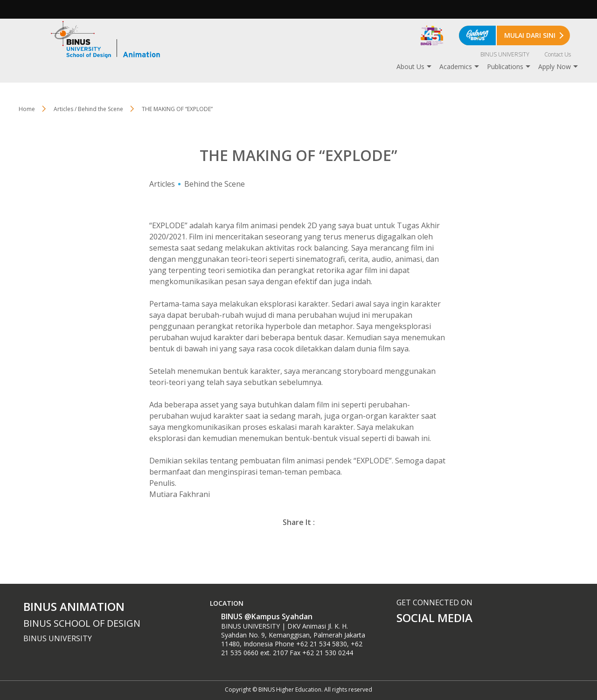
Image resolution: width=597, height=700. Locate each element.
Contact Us (558, 54)
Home (27, 109)
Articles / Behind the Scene (88, 109)
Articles (162, 184)
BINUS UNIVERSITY (505, 54)
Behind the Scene (215, 184)
